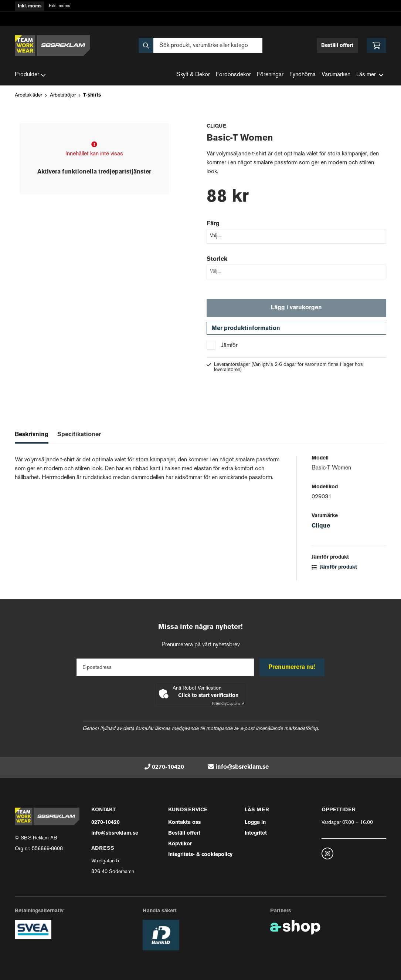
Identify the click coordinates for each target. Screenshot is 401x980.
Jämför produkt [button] (334, 568)
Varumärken (336, 75)
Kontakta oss (184, 823)
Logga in (255, 823)
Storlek (217, 259)
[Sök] (200, 46)
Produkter (30, 75)
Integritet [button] (256, 833)
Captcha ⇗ (228, 704)
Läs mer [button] (370, 75)
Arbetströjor (63, 95)
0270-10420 (168, 767)
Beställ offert (337, 46)
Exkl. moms (60, 6)
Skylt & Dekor (193, 75)
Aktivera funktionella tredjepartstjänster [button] (94, 172)
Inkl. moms (30, 6)
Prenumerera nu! (292, 667)
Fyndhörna (303, 75)
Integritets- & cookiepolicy (200, 855)
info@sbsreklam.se (242, 767)
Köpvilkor (180, 844)
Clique (321, 527)
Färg (213, 224)
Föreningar (270, 75)
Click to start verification (208, 696)
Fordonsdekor (233, 75)
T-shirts (92, 95)
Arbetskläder (28, 95)
